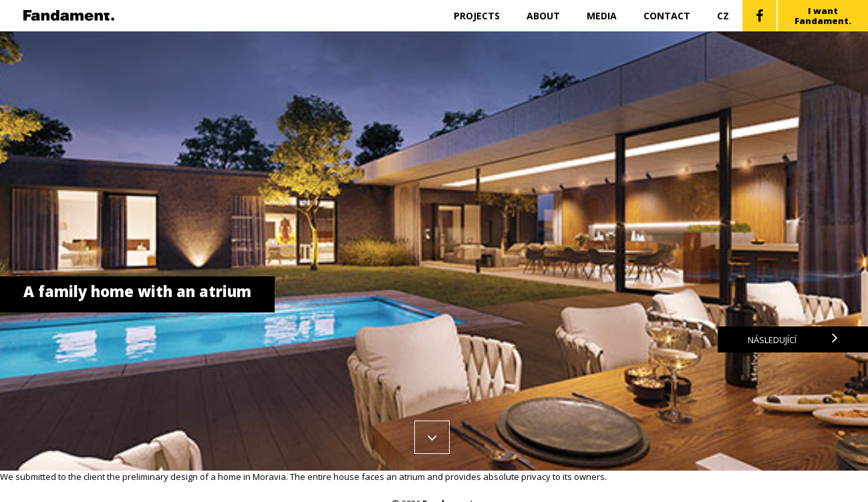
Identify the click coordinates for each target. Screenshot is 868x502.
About (543, 16)
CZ (723, 16)
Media (602, 16)
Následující (793, 339)
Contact (667, 16)
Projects (477, 16)
